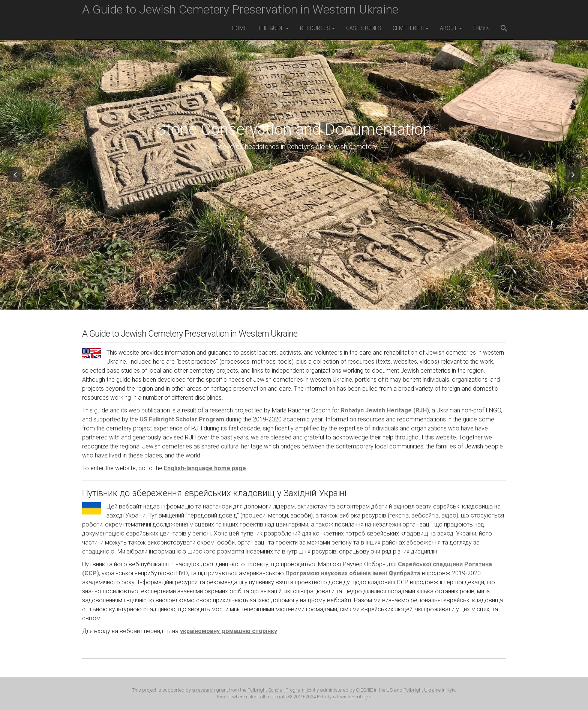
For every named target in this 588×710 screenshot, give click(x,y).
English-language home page (205, 468)
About (451, 28)
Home (239, 28)
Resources (317, 28)
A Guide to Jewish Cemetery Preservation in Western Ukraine (240, 9)
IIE (370, 690)
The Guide (273, 28)
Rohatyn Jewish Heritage (343, 697)
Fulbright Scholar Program (276, 690)
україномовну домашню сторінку (229, 631)
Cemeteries (411, 28)
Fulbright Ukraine (422, 690)
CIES (361, 690)
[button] (504, 29)
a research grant (210, 690)
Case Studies (364, 28)
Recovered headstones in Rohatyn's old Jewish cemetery (294, 147)
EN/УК (481, 28)
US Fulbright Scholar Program (182, 419)
